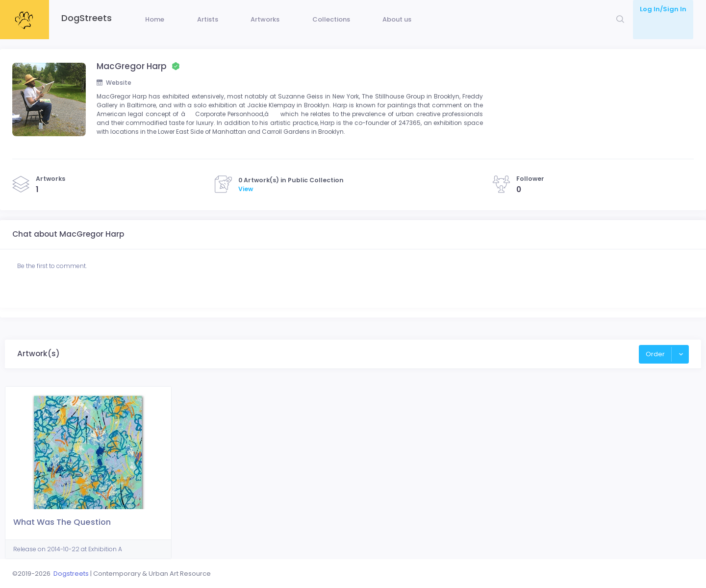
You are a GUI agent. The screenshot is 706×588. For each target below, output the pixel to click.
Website (115, 98)
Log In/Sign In (663, 9)
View (246, 208)
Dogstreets (71, 574)
